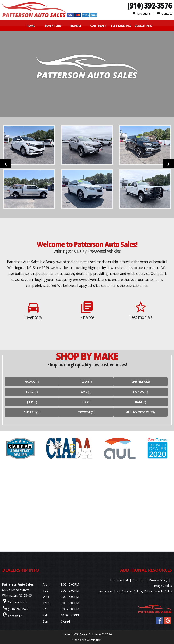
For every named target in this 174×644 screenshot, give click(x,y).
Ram (138, 402)
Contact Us (15, 616)
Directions (142, 14)
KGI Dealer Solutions (87, 634)
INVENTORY (53, 26)
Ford (30, 392)
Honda (138, 392)
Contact (164, 14)
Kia (84, 402)
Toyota (84, 412)
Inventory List (119, 580)
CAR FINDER (98, 26)
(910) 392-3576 (150, 5)
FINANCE (76, 26)
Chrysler (138, 382)
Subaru (30, 412)
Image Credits (163, 586)
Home (31, 26)
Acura (30, 382)
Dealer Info (143, 26)
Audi (84, 382)
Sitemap (138, 580)
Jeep (30, 402)
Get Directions (18, 602)
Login (66, 634)
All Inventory (138, 412)
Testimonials (121, 26)
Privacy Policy (158, 580)
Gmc (84, 392)
